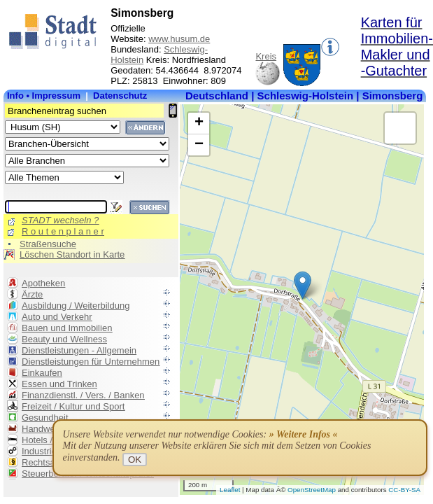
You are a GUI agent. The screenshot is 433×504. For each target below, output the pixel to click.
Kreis (266, 56)
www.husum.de (179, 39)
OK (135, 460)
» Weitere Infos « (304, 434)
